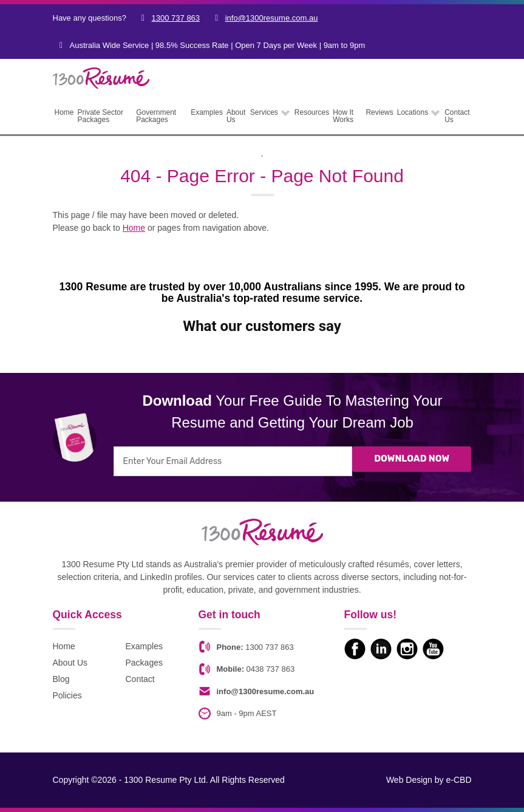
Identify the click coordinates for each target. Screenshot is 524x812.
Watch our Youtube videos (433, 649)
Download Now (412, 460)
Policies (67, 695)
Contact (140, 679)
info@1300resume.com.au (272, 18)
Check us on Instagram (407, 649)
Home (134, 228)
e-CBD (458, 780)
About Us (70, 663)
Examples (144, 646)
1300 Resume (89, 75)
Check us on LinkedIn (381, 649)
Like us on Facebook (355, 649)
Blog (61, 679)
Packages (144, 663)
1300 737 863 (176, 18)
